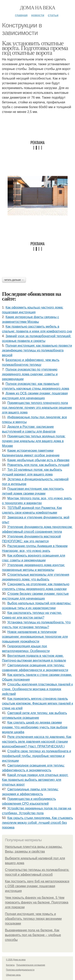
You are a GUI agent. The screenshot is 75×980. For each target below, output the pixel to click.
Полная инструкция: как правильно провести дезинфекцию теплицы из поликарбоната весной (37, 350)
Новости (38, 15)
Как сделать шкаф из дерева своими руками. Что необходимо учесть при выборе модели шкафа (35, 727)
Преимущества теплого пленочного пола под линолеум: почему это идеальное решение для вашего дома (37, 408)
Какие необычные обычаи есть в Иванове (38, 460)
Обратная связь (13, 975)
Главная (21, 15)
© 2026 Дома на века (16, 960)
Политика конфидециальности (20, 970)
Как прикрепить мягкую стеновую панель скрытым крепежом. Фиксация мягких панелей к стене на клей (37, 703)
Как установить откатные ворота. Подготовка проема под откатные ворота (35, 48)
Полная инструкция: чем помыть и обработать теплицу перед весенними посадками (33, 919)
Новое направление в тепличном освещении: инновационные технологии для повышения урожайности (35, 637)
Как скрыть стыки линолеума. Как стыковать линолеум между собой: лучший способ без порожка (37, 823)
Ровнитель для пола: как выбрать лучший (38, 465)
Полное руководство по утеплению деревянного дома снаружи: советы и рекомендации (30, 374)
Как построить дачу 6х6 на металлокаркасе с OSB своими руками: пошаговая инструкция (37, 886)
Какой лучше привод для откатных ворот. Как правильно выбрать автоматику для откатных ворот (35, 780)
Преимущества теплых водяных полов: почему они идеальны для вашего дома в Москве (34, 441)
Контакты (10, 965)
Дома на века (37, 8)
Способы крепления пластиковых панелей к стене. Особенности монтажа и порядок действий (37, 689)
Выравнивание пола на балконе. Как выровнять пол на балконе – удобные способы (33, 935)
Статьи (53, 15)
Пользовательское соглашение (31, 965)
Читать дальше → (14, 280)
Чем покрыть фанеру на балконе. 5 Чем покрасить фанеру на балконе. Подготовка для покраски (37, 902)
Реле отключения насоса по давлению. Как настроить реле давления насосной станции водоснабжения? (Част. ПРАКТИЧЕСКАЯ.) (37, 742)
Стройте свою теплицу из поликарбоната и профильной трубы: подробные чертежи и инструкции (36, 756)
